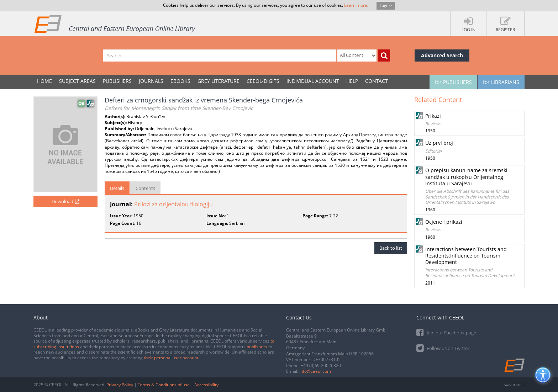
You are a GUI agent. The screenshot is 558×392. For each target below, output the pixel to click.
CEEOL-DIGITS (263, 81)
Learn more (356, 5)
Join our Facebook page (446, 332)
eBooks (180, 81)
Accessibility (206, 385)
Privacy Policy (120, 385)
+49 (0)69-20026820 (321, 365)
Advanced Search (442, 55)
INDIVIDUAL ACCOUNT (313, 81)
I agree (386, 6)
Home (44, 81)
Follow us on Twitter (443, 348)
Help (352, 81)
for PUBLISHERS (453, 82)
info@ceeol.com (315, 371)
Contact (377, 81)
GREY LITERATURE (219, 81)
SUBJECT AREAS (77, 81)
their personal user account (171, 358)
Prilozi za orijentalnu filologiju (173, 204)
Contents (145, 188)
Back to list (391, 248)
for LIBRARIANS (501, 82)
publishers (257, 347)
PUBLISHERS (117, 81)
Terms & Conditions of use (164, 385)
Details (117, 188)
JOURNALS (151, 81)
